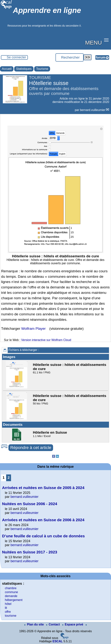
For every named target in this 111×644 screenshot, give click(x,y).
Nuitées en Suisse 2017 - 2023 (30, 552)
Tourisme (42, 69)
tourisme (11, 616)
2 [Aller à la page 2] (9, 478)
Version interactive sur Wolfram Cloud (46, 340)
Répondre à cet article (31, 448)
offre (8, 612)
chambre (11, 588)
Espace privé (73, 624)
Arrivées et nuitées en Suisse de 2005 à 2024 (43, 488)
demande (11, 596)
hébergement (14, 600)
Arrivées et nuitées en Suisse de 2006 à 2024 (43, 520)
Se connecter (16, 57)
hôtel (8, 604)
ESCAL (58, 641)
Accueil (7, 69)
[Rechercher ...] (70, 57)
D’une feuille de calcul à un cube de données (43, 536)
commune (11, 592)
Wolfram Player (34, 329)
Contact (53, 624)
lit (6, 608)
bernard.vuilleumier (93, 110)
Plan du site (34, 624)
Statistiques (24, 69)
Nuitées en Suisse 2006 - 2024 (30, 504)
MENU (94, 42)
